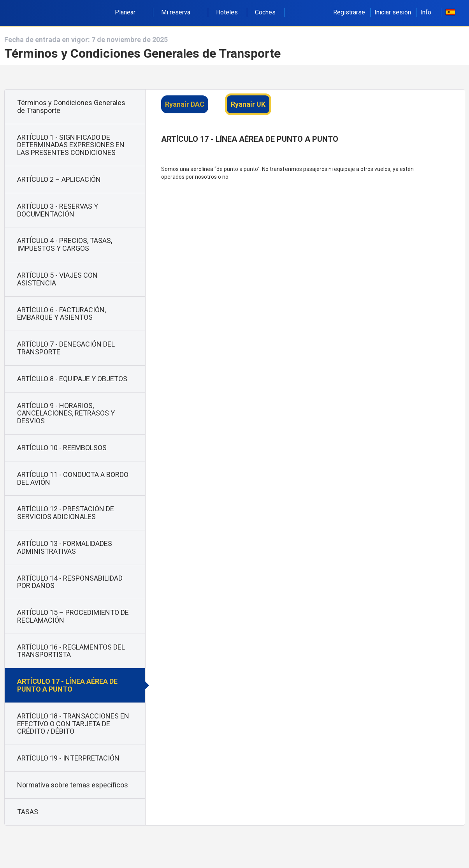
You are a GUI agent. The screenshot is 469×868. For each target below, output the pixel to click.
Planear (129, 12)
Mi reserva (180, 12)
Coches (265, 12)
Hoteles (227, 12)
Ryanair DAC (185, 104)
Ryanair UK (248, 104)
